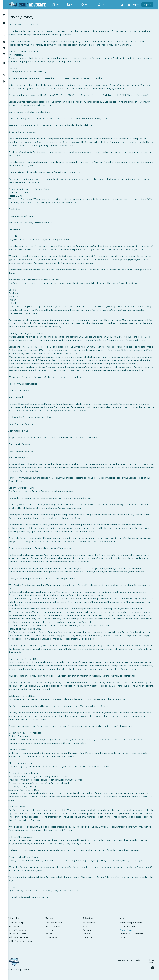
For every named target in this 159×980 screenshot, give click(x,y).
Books (88, 937)
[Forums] (4, 48)
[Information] (4, 69)
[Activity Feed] (4, 29)
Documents (55, 947)
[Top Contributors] (4, 14)
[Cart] (130, 5)
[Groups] (4, 42)
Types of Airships (21, 933)
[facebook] (153, 973)
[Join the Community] (4, 54)
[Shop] (4, 82)
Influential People (22, 944)
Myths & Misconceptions (25, 951)
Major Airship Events (23, 947)
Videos (52, 944)
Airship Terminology (23, 940)
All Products (91, 933)
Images (53, 940)
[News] (4, 63)
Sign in (137, 5)
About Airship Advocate (132, 933)
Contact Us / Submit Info (133, 944)
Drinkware (90, 944)
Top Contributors (58, 933)
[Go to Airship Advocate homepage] (32, 5)
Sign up (148, 5)
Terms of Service (129, 937)
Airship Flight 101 (21, 937)
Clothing (89, 940)
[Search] (122, 5)
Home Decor (91, 947)
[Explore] (4, 75)
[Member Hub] (4, 23)
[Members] (4, 36)
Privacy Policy (127, 940)
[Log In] (4, 88)
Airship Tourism (57, 937)
